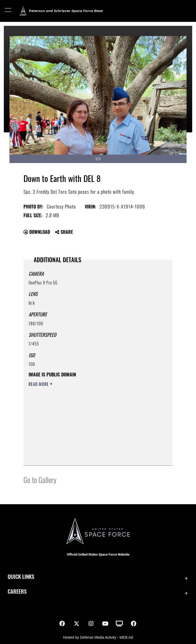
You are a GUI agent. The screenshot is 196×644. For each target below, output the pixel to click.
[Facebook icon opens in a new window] (62, 624)
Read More (39, 384)
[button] (8, 11)
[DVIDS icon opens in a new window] (119, 624)
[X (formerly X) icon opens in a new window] (77, 624)
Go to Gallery (40, 480)
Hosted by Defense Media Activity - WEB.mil (98, 637)
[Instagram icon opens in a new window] (91, 624)
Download (37, 232)
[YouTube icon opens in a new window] (105, 624)
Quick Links (21, 576)
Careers (17, 591)
